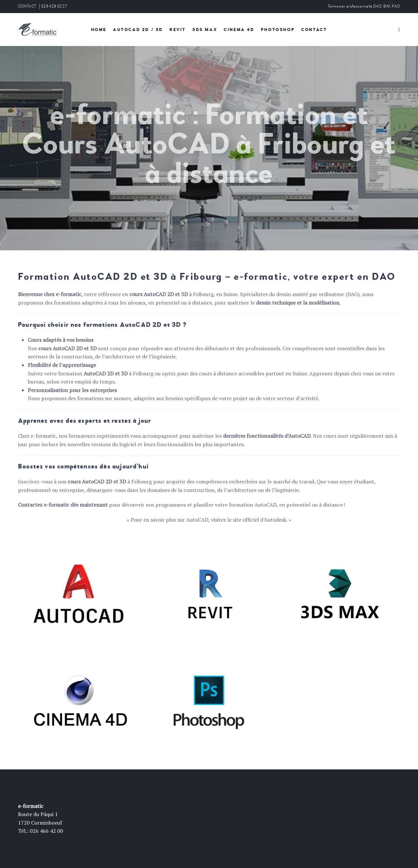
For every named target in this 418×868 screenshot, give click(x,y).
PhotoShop (278, 30)
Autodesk (275, 520)
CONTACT (27, 6)
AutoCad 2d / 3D (138, 30)
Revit (178, 30)
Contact (314, 30)
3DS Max (205, 30)
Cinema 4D (239, 30)
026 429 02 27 (54, 6)
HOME (99, 30)
